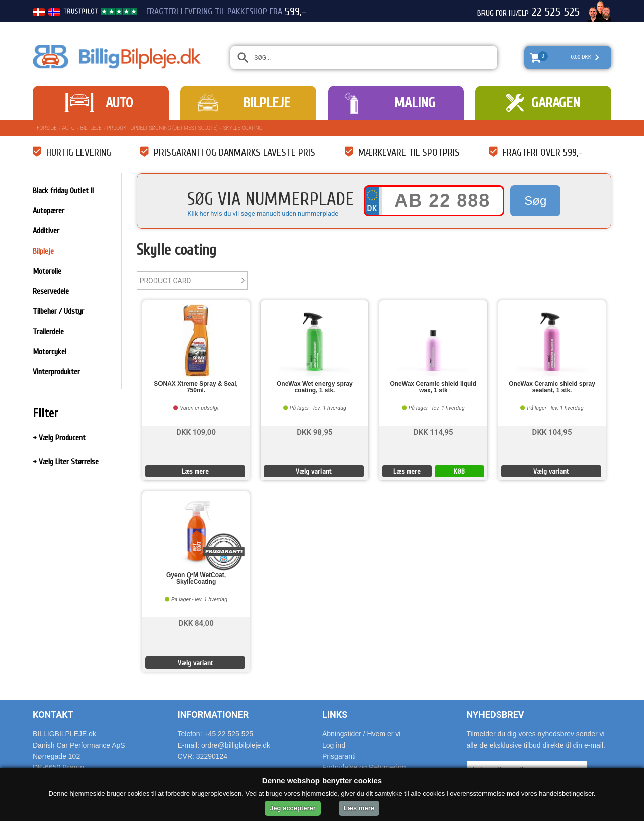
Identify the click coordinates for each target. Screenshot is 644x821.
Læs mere (195, 472)
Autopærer (49, 211)
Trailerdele (48, 332)
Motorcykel (50, 352)
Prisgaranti (339, 756)
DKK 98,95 (314, 431)
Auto (119, 103)
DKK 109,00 (196, 431)
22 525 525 (555, 12)
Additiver (46, 231)
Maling (415, 103)
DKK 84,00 (196, 623)
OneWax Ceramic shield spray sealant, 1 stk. (552, 387)
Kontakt (53, 715)
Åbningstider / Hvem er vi (361, 734)
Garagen (556, 103)
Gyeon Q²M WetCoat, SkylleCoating (196, 579)
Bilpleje (267, 103)
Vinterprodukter (56, 372)
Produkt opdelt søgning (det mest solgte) (163, 128)
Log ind (334, 745)
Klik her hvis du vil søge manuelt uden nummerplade (263, 214)
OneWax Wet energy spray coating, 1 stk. (315, 387)
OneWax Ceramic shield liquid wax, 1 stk (433, 387)
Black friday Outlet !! (63, 191)
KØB (459, 472)
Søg (535, 200)
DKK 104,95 (552, 431)
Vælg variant (314, 472)
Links (335, 715)
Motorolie (47, 271)
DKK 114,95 (433, 431)
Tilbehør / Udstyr (58, 311)
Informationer (213, 715)
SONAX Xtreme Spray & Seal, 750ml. (196, 387)
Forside (47, 128)
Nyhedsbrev (496, 715)
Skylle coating (243, 128)
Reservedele (51, 291)
